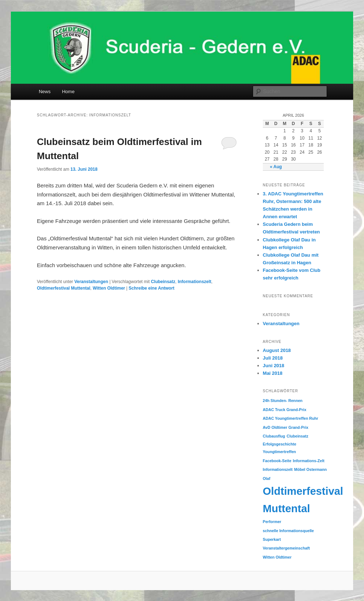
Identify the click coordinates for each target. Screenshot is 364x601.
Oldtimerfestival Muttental (64, 288)
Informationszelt (195, 282)
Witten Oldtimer (109, 288)
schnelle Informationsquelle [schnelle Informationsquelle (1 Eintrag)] (288, 531)
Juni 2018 (274, 366)
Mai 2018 (273, 373)
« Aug (276, 167)
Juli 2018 (273, 358)
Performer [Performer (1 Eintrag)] (272, 522)
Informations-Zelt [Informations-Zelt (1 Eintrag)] (309, 461)
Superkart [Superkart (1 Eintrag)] (272, 539)
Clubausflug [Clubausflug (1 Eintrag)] (274, 436)
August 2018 (277, 350)
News (45, 92)
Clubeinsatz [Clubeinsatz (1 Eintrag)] (298, 436)
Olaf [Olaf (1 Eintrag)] (267, 478)
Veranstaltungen (91, 282)
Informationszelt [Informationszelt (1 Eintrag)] (278, 469)
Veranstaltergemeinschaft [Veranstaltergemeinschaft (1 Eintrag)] (286, 548)
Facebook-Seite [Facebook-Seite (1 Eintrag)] (277, 461)
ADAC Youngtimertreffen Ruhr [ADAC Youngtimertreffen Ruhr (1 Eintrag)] (291, 418)
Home (68, 92)
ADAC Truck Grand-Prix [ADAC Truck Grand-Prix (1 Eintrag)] (285, 410)
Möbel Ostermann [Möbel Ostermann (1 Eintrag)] (310, 469)
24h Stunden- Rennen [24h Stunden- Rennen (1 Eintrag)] (283, 401)
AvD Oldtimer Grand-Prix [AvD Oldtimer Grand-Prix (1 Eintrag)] (286, 427)
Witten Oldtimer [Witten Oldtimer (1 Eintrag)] (277, 557)
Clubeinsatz (163, 282)
